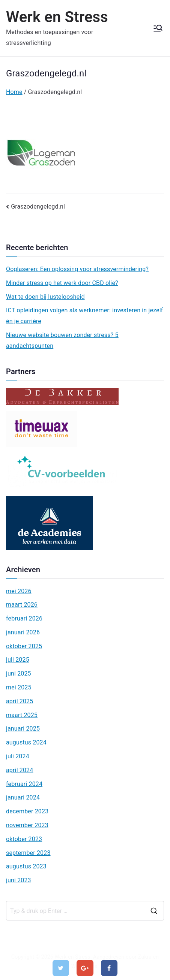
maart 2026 (22, 605)
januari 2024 (23, 797)
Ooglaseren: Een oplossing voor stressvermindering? (77, 269)
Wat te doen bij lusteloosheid (45, 297)
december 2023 (27, 811)
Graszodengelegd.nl (38, 207)
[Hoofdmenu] (158, 28)
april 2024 (20, 770)
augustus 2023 (26, 866)
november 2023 (27, 825)
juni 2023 (19, 880)
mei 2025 (19, 687)
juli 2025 (18, 660)
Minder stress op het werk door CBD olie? (62, 283)
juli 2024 (18, 756)
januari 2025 (23, 729)
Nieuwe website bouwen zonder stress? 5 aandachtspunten (62, 340)
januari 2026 (23, 632)
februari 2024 (24, 784)
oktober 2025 (24, 646)
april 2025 (20, 701)
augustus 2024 (26, 742)
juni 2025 (19, 673)
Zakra (145, 957)
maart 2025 (22, 715)
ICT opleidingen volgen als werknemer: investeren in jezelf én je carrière (84, 316)
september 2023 (28, 853)
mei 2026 (19, 591)
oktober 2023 (24, 839)
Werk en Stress (57, 17)
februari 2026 (24, 618)
